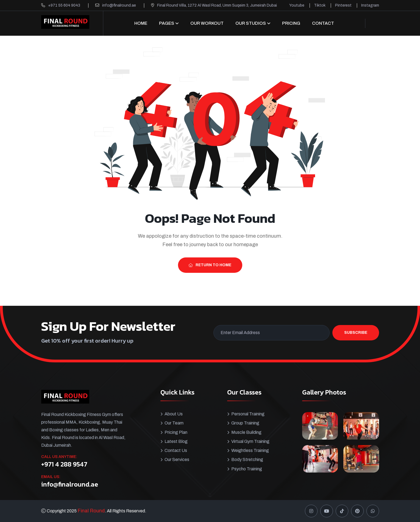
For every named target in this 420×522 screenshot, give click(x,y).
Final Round (91, 511)
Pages (167, 23)
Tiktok (320, 5)
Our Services (177, 459)
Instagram (370, 5)
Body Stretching (247, 459)
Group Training (245, 423)
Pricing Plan (176, 432)
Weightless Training (250, 450)
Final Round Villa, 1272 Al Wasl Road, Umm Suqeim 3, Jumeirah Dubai (217, 5)
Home (141, 23)
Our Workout (207, 23)
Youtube (297, 5)
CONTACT (323, 23)
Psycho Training (247, 468)
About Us (174, 414)
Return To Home (210, 265)
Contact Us (176, 450)
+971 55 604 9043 (64, 5)
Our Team (174, 423)
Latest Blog (176, 441)
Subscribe (356, 333)
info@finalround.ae (119, 5)
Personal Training (248, 414)
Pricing (291, 23)
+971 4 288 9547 (64, 464)
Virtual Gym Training (250, 441)
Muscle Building (246, 432)
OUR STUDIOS (251, 23)
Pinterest (343, 5)
